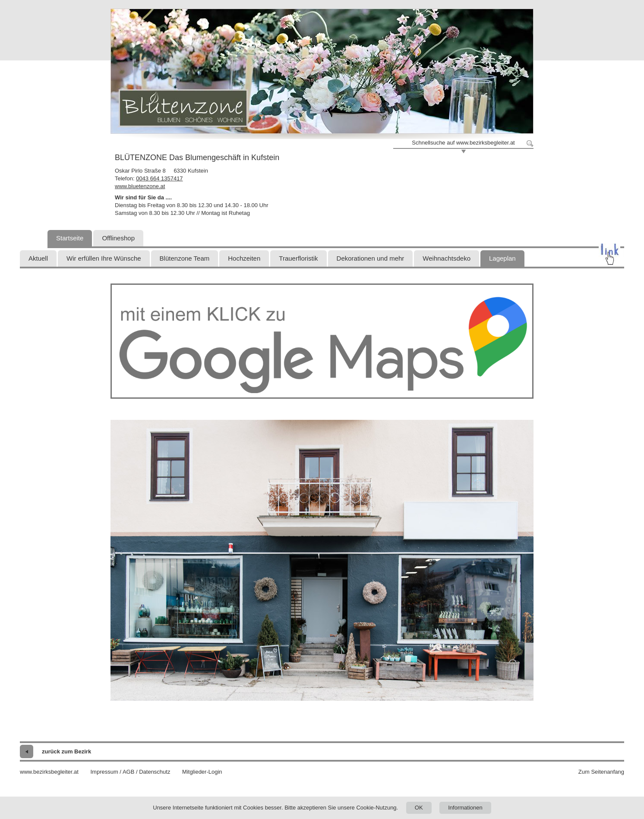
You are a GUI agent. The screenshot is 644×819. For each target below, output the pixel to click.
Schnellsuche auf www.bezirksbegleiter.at (463, 143)
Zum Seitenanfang (601, 772)
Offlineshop (118, 238)
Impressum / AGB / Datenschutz (130, 772)
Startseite (70, 238)
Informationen (465, 808)
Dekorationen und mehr (371, 258)
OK (419, 808)
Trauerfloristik (298, 258)
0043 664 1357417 (159, 178)
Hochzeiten (244, 258)
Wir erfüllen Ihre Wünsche (104, 258)
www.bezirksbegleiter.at (49, 772)
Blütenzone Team (185, 258)
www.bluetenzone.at (140, 186)
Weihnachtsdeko (447, 258)
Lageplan (502, 258)
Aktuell (38, 258)
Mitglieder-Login (202, 772)
